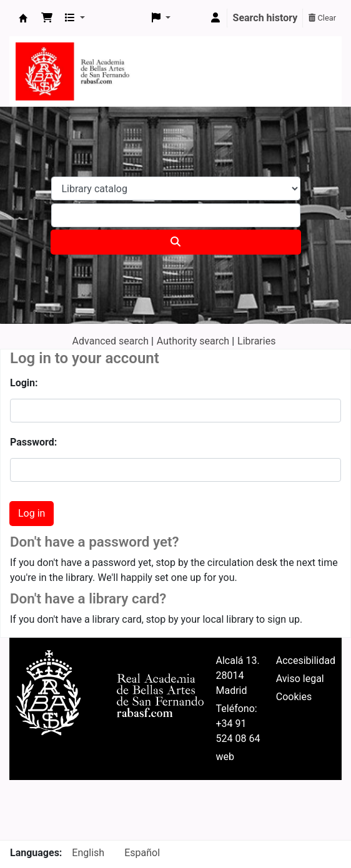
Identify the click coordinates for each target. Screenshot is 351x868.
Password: (33, 442)
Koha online (23, 18)
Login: (24, 383)
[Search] (176, 242)
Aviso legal (300, 679)
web (225, 757)
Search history (265, 18)
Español (142, 853)
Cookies (294, 697)
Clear (322, 18)
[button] (47, 18)
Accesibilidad (306, 661)
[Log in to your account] (215, 18)
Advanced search (111, 341)
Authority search (193, 341)
